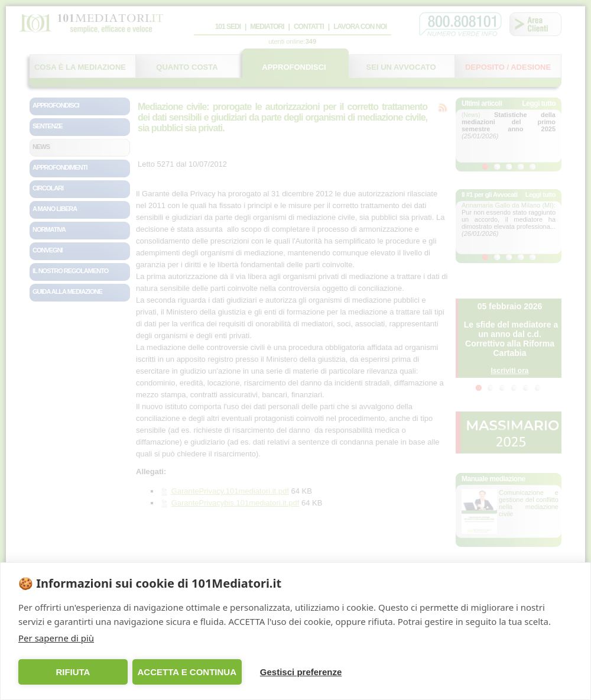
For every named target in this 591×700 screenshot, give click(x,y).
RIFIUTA (73, 672)
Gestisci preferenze (301, 672)
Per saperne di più (56, 638)
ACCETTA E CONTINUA (187, 672)
